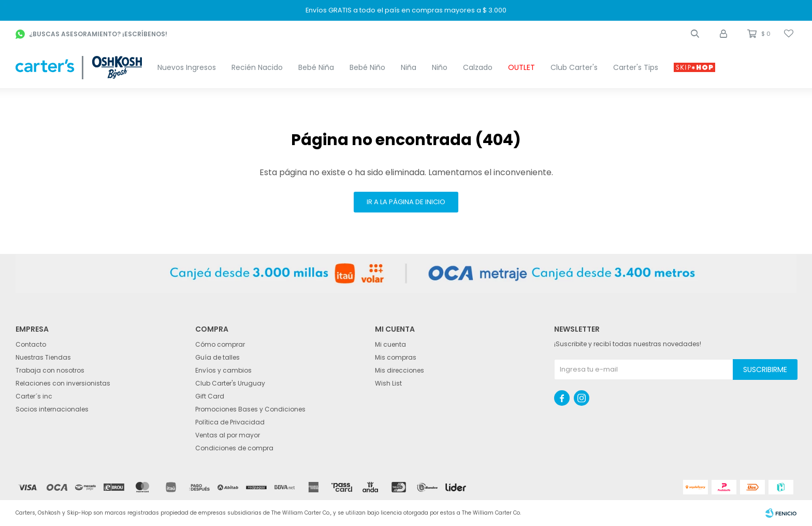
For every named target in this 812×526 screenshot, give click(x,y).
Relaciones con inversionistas (63, 383)
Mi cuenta (390, 344)
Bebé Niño (367, 67)
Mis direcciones (400, 370)
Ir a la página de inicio (406, 202)
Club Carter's (574, 67)
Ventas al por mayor (228, 435)
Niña (409, 67)
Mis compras (396, 357)
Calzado (478, 67)
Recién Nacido (257, 67)
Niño (440, 67)
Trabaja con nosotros (50, 370)
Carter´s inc (34, 396)
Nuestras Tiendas (43, 357)
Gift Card (210, 396)
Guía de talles (218, 357)
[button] (695, 34)
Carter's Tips (636, 67)
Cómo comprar (220, 344)
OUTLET (521, 67)
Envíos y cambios (223, 370)
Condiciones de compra (234, 448)
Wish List (388, 383)
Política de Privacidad (230, 422)
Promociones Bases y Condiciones (250, 409)
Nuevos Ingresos (187, 67)
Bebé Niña (316, 67)
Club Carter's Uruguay (230, 383)
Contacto (31, 344)
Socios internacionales (52, 409)
